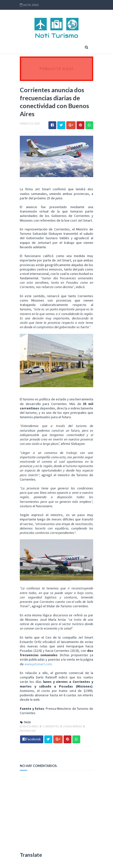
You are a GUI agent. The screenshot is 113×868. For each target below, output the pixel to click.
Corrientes (51, 726)
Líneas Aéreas (73, 726)
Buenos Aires (29, 726)
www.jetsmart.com (38, 664)
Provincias (28, 731)
